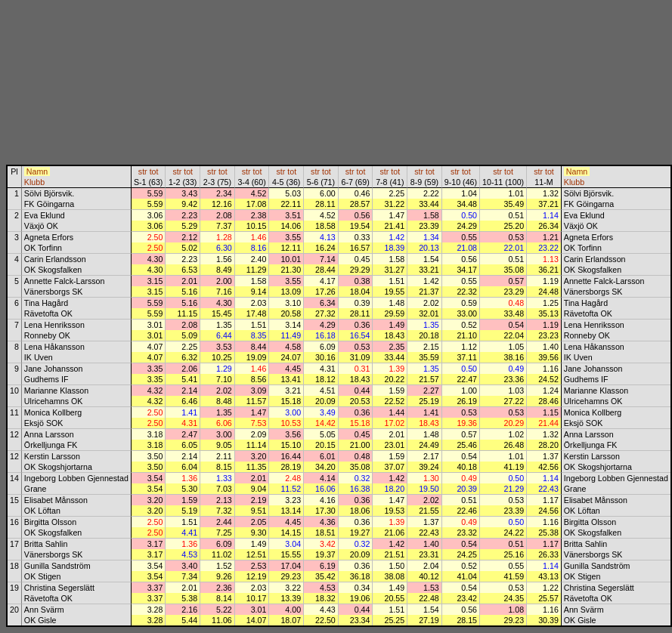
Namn (37, 171)
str (143, 171)
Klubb (34, 182)
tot (154, 171)
